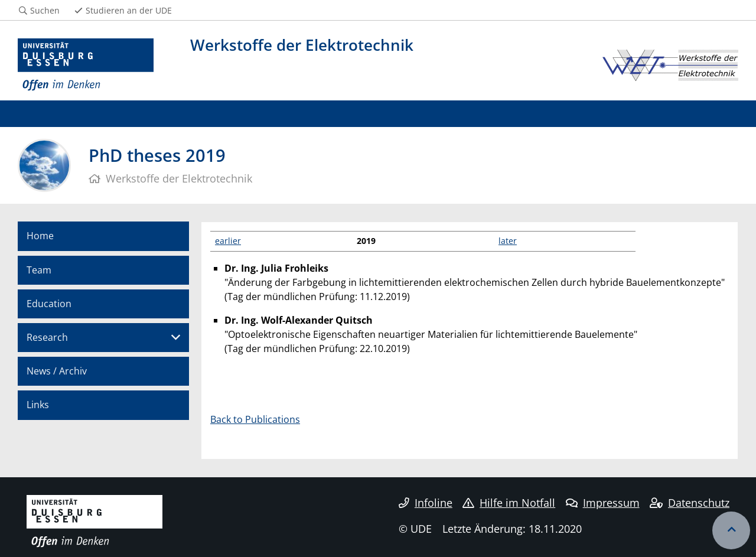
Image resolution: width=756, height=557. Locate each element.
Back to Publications (255, 419)
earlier (228, 241)
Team (39, 270)
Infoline (426, 503)
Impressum (603, 503)
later (508, 241)
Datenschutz (690, 503)
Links (38, 405)
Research (47, 337)
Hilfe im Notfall (509, 503)
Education (49, 304)
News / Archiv (57, 371)
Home (40, 236)
